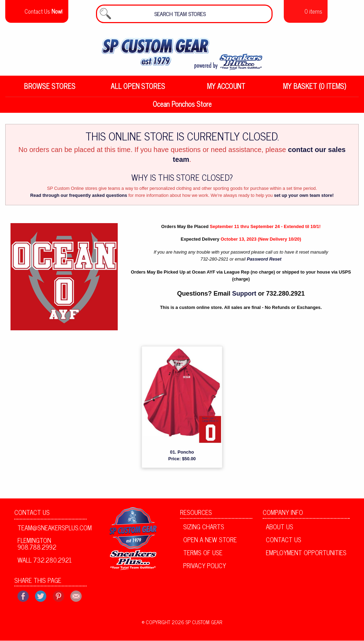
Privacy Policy (205, 570)
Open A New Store (210, 544)
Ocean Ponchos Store (182, 108)
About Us (280, 531)
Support (244, 298)
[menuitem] (49, 90)
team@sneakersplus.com (52, 531)
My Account (226, 90)
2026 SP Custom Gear (197, 626)
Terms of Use (203, 557)
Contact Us (32, 516)
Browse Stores (50, 90)
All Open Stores (138, 90)
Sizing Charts (204, 531)
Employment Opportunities (306, 557)
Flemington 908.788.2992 (37, 547)
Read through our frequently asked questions (79, 199)
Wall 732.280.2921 (45, 564)
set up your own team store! (304, 199)
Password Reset (264, 263)
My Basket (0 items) (315, 90)
